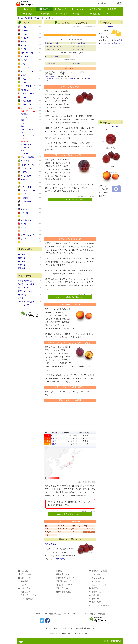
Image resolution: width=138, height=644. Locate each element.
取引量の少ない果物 (30, 284)
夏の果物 (30, 258)
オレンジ (24, 56)
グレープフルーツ (28, 86)
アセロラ (24, 31)
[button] (45, 447)
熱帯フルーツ (30, 288)
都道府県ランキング (64, 585)
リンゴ (23, 239)
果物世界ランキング (64, 588)
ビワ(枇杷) (25, 198)
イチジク (24, 45)
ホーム (28, 9)
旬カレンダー (78, 9)
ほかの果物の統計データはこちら (70, 514)
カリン (23, 64)
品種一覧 (95, 14)
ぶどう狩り (96, 581)
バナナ (23, 183)
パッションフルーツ (29, 191)
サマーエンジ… (63, 529)
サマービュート (27, 145)
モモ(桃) (24, 231)
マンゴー (24, 224)
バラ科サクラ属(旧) (30, 302)
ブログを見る (75, 63)
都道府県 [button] (54, 433)
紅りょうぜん (26, 138)
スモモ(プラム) (27, 108)
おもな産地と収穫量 (52, 56)
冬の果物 (30, 265)
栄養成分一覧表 (27, 599)
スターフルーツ (27, 105)
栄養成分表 (95, 9)
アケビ (23, 27)
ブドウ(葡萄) (26, 202)
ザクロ (23, 97)
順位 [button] (46, 433)
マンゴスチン (26, 220)
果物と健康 (95, 602)
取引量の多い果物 (30, 281)
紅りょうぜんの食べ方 (78, 46)
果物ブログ (78, 14)
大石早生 (24, 114)
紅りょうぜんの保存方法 (53, 46)
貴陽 (22, 126)
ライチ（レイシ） (28, 235)
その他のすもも (50, 63)
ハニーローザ (26, 147)
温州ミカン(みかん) (28, 53)
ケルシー (24, 154)
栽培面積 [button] (66, 433)
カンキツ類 (25, 68)
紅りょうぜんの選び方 (78, 43)
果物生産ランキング (64, 574)
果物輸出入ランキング (65, 578)
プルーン (24, 209)
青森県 (54, 444)
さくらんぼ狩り (98, 578)
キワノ (23, 75)
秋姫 (22, 132)
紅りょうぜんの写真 (111, 126)
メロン (23, 228)
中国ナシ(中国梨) (27, 165)
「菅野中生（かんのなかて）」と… (57, 49)
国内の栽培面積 (51, 76)
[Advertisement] (69, 219)
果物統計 (112, 9)
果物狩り (28, 14)
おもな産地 (49, 79)
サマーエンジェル (28, 135)
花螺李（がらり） (28, 129)
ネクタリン (25, 179)
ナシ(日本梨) (26, 176)
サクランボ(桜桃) (27, 93)
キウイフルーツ (27, 71)
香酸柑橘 (24, 90)
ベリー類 (24, 213)
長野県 (87, 79)
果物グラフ (25, 585)
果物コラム (62, 14)
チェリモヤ (25, 161)
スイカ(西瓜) (26, 101)
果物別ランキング (63, 581)
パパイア (24, 194)
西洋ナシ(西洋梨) (27, 157)
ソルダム (24, 117)
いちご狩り (96, 574)
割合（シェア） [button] (84, 433)
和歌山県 (72, 79)
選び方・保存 (62, 9)
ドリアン (24, 172)
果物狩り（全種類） (98, 571)
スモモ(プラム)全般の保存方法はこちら (70, 297)
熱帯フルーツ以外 (30, 291)
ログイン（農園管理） (99, 606)
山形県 (57, 79)
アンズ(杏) (25, 38)
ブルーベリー (26, 205)
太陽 (22, 120)
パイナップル (26, 187)
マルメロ (24, 217)
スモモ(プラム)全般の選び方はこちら (70, 199)
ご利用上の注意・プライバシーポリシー (63, 614)
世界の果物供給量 (63, 592)
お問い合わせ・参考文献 (93, 614)
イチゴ (23, 42)
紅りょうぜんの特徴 (52, 43)
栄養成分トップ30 (28, 595)
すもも (37, 18)
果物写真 (45, 14)
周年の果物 (30, 268)
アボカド (24, 34)
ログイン (112, 14)
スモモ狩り (111, 27)
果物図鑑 (45, 9)
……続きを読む (59, 559)
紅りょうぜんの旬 (77, 49)
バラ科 (30, 298)
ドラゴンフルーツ (28, 168)
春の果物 (30, 254)
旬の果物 (25, 581)
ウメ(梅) (24, 49)
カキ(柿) (24, 60)
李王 (22, 151)
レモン (23, 242)
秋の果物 (30, 261)
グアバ (23, 82)
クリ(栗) (24, 79)
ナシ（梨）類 (30, 305)
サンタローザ (26, 123)
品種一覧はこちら (28, 111)
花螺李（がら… (76, 526)
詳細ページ (26, 142)
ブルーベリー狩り (99, 585)
